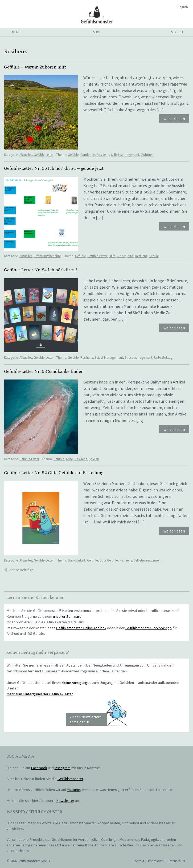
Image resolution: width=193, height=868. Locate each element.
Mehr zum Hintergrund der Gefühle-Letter (40, 694)
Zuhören (147, 155)
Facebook (39, 768)
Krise (69, 459)
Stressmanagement (139, 358)
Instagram (63, 768)
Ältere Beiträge (22, 570)
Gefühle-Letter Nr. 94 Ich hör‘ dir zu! (40, 270)
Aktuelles (26, 155)
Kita (130, 256)
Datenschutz (176, 861)
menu (16, 32)
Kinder (121, 256)
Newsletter (65, 801)
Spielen (94, 459)
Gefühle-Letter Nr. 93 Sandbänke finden (44, 372)
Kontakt (139, 861)
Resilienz (103, 155)
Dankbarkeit (77, 560)
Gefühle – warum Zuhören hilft (35, 67)
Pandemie (88, 155)
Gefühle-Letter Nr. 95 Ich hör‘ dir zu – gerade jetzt (54, 168)
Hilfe (112, 256)
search (177, 32)
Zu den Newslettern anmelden (98, 720)
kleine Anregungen (76, 683)
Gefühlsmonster (96, 15)
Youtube (74, 790)
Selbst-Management (125, 155)
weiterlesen (174, 119)
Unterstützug (163, 358)
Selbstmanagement (148, 560)
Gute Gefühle (109, 560)
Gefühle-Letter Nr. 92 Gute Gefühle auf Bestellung (54, 473)
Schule (154, 256)
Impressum (156, 861)
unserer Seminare (67, 616)
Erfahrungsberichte (47, 256)
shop (97, 32)
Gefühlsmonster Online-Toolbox (81, 628)
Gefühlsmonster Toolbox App (149, 628)
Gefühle (73, 155)
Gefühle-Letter (44, 155)
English (183, 7)
